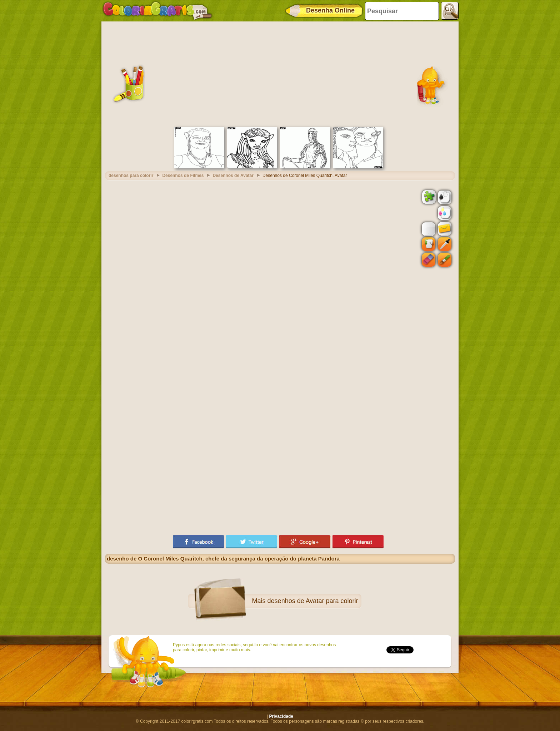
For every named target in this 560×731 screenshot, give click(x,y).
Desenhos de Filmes (183, 176)
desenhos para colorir (131, 176)
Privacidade (281, 716)
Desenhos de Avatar (233, 176)
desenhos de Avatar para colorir (313, 601)
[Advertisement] (280, 73)
